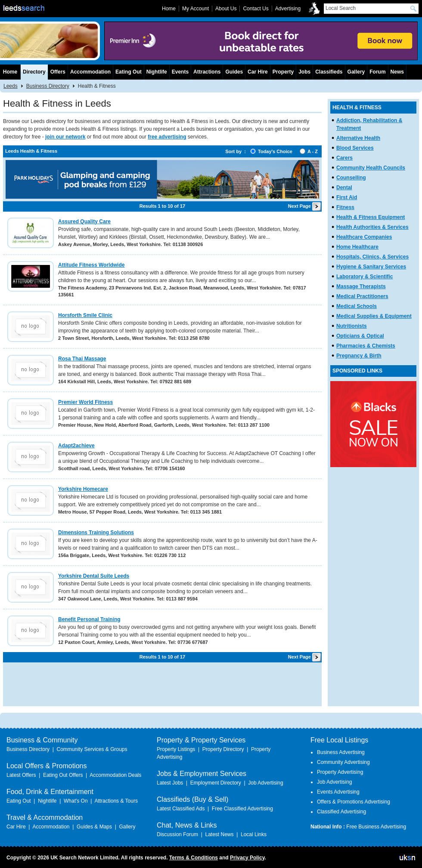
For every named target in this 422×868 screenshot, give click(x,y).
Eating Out (129, 72)
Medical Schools (357, 306)
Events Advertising (338, 792)
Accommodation (90, 72)
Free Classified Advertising (242, 809)
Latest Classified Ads (181, 809)
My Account (195, 9)
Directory (34, 72)
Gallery (356, 72)
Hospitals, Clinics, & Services (372, 257)
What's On (76, 801)
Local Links (254, 834)
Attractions (207, 72)
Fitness (345, 207)
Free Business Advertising (376, 827)
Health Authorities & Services (372, 227)
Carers (344, 158)
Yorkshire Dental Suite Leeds (94, 576)
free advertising (167, 137)
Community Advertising (343, 762)
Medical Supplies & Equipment (374, 316)
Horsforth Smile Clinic (85, 315)
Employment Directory (216, 783)
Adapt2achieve (76, 446)
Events (180, 72)
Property (283, 72)
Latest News (219, 834)
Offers (58, 72)
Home (10, 72)
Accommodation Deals (115, 775)
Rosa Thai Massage (82, 359)
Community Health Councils (371, 168)
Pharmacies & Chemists (366, 346)
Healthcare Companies (364, 237)
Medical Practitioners (362, 296)
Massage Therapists (361, 286)
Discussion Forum (177, 834)
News (397, 72)
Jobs (304, 72)
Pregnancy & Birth (359, 356)
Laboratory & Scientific (365, 277)
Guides (234, 72)
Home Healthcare (357, 247)
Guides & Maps (94, 827)
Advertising (288, 9)
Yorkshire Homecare (83, 489)
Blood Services (355, 148)
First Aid (347, 197)
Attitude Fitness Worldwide (91, 265)
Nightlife (157, 72)
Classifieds (329, 72)
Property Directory (223, 749)
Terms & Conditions (194, 858)
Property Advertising (340, 772)
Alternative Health (358, 138)
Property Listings (176, 749)
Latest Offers (21, 775)
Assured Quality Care (84, 222)
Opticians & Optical (360, 336)
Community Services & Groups (92, 749)
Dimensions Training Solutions (96, 532)
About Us (226, 9)
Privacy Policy (247, 858)
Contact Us (256, 9)
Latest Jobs (170, 783)
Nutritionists (352, 326)
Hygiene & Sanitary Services (371, 267)
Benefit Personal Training (89, 619)
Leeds (11, 86)
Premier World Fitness (85, 402)
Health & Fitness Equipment (371, 217)
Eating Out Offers (63, 775)
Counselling (351, 178)
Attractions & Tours (116, 801)
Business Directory (48, 86)
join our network (65, 137)
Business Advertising (341, 752)
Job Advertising (265, 783)
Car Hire (258, 72)
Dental (344, 188)
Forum (377, 72)
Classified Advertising (341, 812)
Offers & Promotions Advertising (354, 802)
